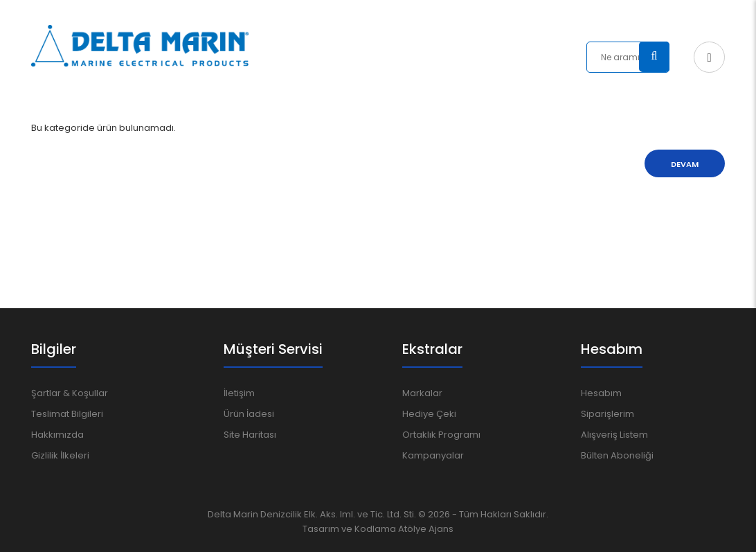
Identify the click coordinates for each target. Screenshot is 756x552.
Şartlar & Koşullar (70, 393)
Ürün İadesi (249, 414)
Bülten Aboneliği (617, 455)
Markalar (422, 393)
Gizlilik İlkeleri (60, 455)
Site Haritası (250, 435)
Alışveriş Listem (614, 435)
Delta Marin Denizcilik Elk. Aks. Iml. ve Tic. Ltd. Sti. (312, 514)
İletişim (239, 393)
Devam (685, 164)
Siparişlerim (607, 414)
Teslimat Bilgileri (67, 414)
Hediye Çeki (429, 414)
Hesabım (601, 393)
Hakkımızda (57, 435)
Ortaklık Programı (441, 435)
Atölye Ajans (426, 529)
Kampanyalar (433, 455)
